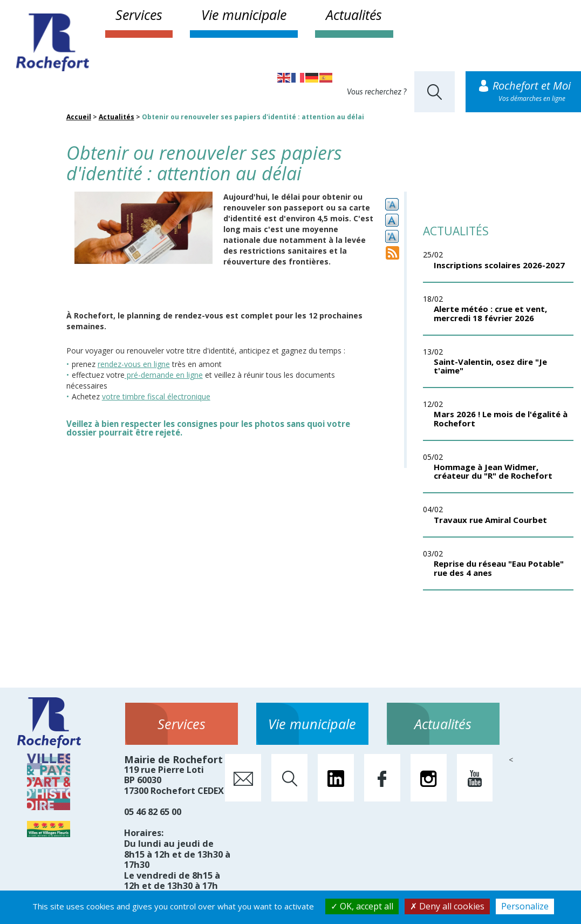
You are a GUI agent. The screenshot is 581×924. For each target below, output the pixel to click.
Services (139, 15)
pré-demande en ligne (164, 375)
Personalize (525, 906)
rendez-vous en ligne (134, 364)
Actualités (354, 15)
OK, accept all (362, 906)
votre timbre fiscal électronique (156, 396)
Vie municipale (244, 15)
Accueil (79, 117)
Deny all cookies (447, 906)
